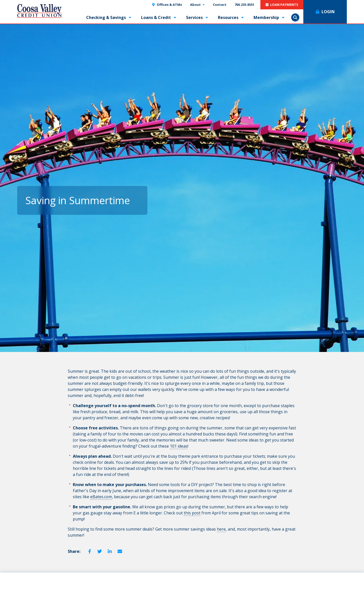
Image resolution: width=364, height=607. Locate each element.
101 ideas (179, 446)
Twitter (100, 551)
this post (192, 513)
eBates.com (101, 497)
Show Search (295, 17)
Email (120, 551)
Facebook (89, 551)
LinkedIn (110, 551)
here (221, 529)
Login (328, 12)
